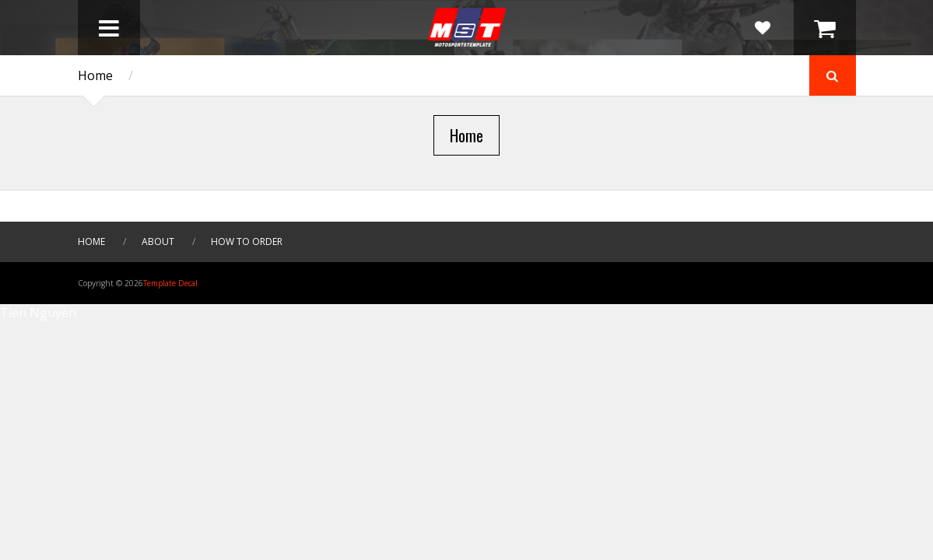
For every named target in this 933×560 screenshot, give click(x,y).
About (158, 241)
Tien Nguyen (38, 313)
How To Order (247, 241)
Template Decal (170, 283)
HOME (91, 241)
